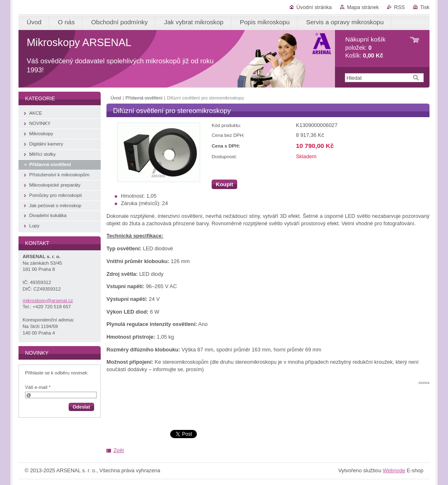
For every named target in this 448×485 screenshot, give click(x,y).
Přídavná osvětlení (144, 98)
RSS (400, 7)
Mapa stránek (363, 7)
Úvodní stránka (314, 7)
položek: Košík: (365, 47)
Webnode (394, 470)
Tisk (425, 7)
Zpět (119, 450)
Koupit (224, 184)
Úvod (116, 98)
